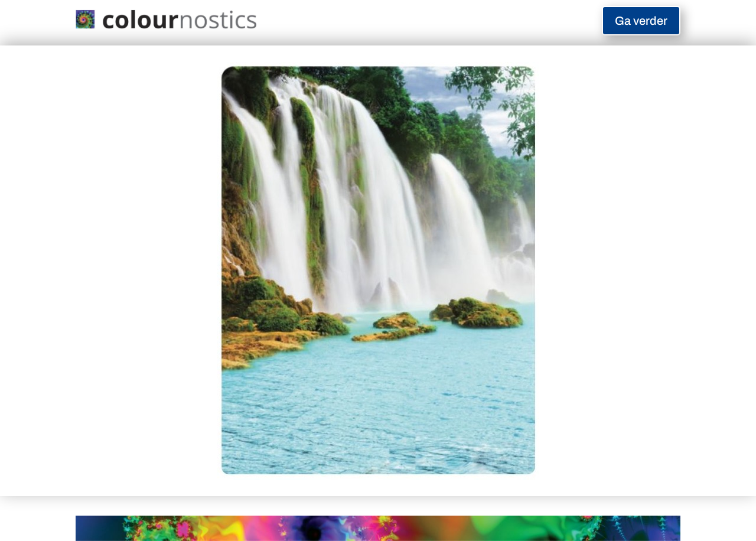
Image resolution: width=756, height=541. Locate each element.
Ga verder (641, 21)
